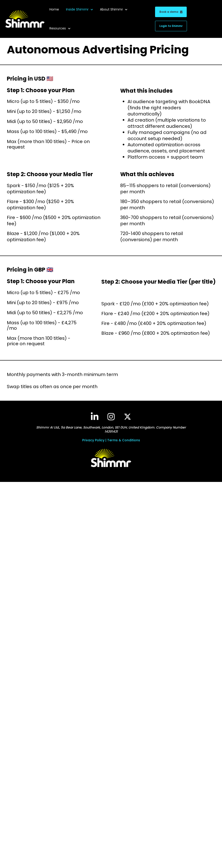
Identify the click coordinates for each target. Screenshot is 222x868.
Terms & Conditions (124, 440)
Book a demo (171, 12)
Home (54, 9)
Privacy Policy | (95, 440)
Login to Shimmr (171, 26)
